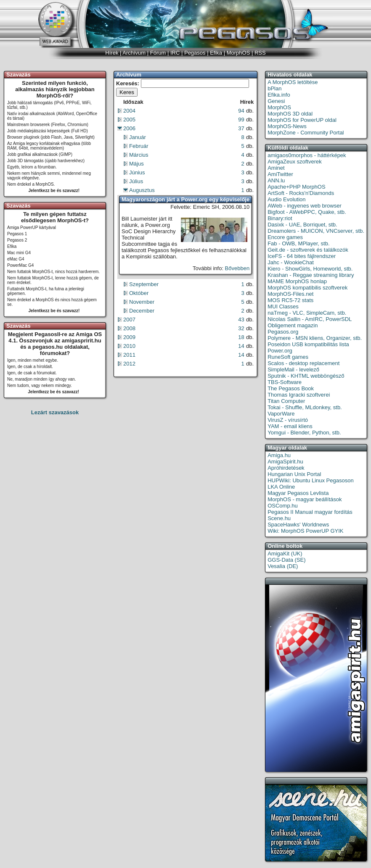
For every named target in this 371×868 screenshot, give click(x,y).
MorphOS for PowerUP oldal (302, 120)
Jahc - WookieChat (291, 262)
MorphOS (279, 107)
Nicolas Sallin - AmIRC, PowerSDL (310, 319)
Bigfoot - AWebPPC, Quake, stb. (307, 212)
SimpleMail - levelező (293, 370)
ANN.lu (276, 180)
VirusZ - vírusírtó (288, 420)
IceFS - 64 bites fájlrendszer (302, 256)
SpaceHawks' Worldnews (298, 525)
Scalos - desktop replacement (303, 363)
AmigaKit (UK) (285, 554)
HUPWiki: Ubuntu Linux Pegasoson (311, 480)
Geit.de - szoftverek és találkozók (308, 250)
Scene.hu (279, 518)
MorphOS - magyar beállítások (305, 499)
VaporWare (281, 414)
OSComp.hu (283, 506)
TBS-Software (285, 382)
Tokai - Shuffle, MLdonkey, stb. (305, 407)
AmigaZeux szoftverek (295, 162)
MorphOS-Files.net (290, 294)
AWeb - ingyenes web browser (305, 206)
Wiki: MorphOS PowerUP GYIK (305, 531)
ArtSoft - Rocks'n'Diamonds (301, 193)
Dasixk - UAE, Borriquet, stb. (302, 225)
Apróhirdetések (286, 468)
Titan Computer (286, 401)
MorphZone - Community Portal (306, 133)
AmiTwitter (280, 174)
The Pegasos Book (291, 388)
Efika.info (279, 95)
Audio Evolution (286, 199)
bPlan (274, 88)
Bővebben (237, 268)
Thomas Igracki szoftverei (299, 395)
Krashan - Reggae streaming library (311, 275)
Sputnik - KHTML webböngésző (306, 376)
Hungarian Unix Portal (294, 474)
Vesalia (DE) (283, 566)
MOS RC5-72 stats (290, 300)
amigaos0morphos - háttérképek (307, 155)
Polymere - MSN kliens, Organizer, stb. (315, 338)
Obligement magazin (293, 325)
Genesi (276, 101)
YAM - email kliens (290, 426)
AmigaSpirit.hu (285, 462)
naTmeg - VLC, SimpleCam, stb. (307, 313)
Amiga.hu (279, 455)
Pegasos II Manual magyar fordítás (310, 512)
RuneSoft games (288, 357)
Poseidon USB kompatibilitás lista (308, 344)
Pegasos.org (283, 332)
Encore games (285, 237)
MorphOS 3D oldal (290, 114)
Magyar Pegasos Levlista (298, 493)
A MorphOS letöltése (293, 82)
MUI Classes (283, 306)
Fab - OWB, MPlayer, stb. (298, 243)
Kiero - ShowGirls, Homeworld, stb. (310, 269)
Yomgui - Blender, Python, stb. (304, 433)
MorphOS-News (287, 126)
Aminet (276, 168)
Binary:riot (280, 218)
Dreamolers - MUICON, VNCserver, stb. (316, 231)
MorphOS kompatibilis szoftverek (307, 288)
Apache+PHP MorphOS (296, 187)
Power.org (280, 351)
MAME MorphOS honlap (297, 281)
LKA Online (281, 487)
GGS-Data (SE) (286, 560)
